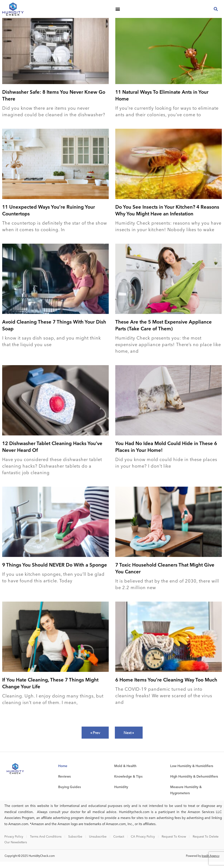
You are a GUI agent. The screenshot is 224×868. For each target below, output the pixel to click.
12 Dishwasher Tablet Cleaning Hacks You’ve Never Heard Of (52, 453)
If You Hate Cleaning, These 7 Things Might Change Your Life (50, 689)
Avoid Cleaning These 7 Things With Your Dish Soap (54, 331)
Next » (129, 739)
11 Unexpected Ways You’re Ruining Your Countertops (49, 216)
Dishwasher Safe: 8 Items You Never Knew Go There (54, 101)
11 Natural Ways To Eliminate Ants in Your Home (162, 101)
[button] (118, 9)
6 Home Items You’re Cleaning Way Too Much (166, 686)
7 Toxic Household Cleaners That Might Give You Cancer (165, 574)
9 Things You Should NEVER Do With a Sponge (55, 571)
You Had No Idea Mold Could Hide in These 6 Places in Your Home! (166, 453)
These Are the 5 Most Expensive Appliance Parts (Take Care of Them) (164, 331)
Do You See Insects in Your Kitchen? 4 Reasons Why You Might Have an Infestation (167, 216)
